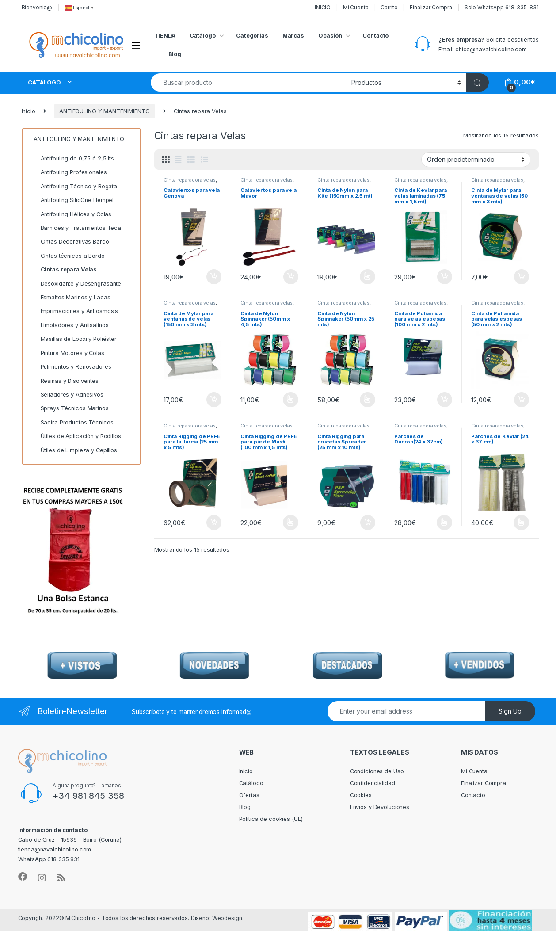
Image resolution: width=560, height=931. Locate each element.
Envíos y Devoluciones (380, 807)
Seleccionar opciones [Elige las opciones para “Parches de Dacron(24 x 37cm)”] (444, 523)
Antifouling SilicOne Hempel (74, 200)
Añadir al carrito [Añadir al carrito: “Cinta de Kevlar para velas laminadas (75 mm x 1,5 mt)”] (445, 277)
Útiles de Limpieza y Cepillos (75, 450)
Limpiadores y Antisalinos (71, 325)
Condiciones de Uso (377, 771)
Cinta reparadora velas (189, 180)
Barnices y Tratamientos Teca (77, 228)
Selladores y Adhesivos (69, 395)
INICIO (323, 7)
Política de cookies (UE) (271, 819)
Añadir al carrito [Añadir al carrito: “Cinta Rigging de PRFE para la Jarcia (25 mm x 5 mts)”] (214, 523)
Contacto (375, 36)
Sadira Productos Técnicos (73, 423)
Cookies (361, 795)
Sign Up (510, 711)
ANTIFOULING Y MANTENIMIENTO (105, 111)
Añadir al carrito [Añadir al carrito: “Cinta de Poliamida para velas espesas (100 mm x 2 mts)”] (445, 400)
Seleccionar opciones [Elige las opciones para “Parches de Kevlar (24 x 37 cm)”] (521, 523)
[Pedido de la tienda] (476, 160)
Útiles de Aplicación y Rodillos (77, 436)
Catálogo (203, 36)
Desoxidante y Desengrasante (77, 284)
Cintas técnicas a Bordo (69, 256)
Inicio (29, 111)
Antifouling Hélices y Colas (72, 214)
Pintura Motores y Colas (69, 353)
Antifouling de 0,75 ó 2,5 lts (74, 159)
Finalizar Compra (431, 7)
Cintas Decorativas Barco (71, 242)
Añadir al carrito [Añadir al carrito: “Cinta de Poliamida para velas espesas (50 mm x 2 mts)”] (522, 400)
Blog (175, 54)
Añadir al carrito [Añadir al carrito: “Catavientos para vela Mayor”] (291, 277)
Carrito (389, 7)
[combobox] (249, 82)
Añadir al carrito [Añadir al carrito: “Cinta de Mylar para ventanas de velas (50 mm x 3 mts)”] (522, 277)
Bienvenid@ (37, 7)
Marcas (293, 36)
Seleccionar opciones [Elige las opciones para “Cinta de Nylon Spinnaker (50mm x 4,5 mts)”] (291, 400)
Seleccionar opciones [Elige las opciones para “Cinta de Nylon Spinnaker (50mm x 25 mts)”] (368, 400)
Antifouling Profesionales (70, 172)
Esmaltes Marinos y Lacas (72, 298)
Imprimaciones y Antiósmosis (76, 311)
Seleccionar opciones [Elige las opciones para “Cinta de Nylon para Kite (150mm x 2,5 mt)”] (368, 277)
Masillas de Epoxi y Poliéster (75, 339)
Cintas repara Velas (65, 270)
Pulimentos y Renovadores (72, 367)
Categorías (252, 36)
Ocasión (330, 36)
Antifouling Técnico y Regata (75, 187)
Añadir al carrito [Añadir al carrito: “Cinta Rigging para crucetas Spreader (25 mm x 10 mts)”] (368, 523)
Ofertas (249, 795)
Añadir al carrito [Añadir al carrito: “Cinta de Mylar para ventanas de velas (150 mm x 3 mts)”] (214, 400)
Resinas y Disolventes (66, 381)
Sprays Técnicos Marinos (71, 408)
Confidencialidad (373, 783)
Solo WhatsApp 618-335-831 (502, 7)
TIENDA (165, 36)
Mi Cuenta (356, 7)
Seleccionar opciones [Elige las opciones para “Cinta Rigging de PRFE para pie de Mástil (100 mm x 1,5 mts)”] (291, 523)
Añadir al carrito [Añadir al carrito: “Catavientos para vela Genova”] (214, 277)
